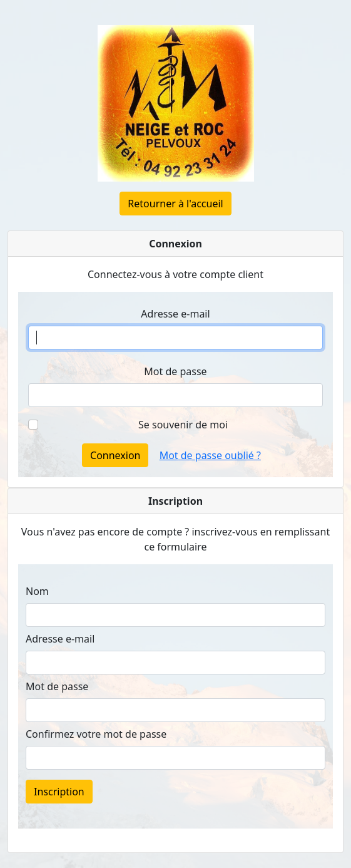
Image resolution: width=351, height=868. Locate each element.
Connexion (115, 455)
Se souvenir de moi (183, 425)
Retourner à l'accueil (175, 204)
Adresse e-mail (175, 314)
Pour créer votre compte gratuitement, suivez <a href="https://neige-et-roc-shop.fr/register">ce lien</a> (175, 705)
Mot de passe (175, 371)
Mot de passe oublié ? (210, 455)
